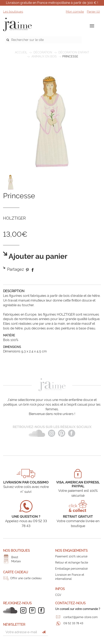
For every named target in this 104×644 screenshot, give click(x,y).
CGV (58, 595)
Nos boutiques (16, 551)
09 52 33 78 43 (73, 623)
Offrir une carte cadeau (26, 578)
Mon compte (75, 12)
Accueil (21, 52)
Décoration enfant (74, 52)
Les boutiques (13, 12)
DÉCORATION (43, 52)
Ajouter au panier (37, 256)
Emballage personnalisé (71, 569)
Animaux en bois (44, 56)
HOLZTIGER (14, 218)
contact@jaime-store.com (81, 617)
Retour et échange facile (72, 563)
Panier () (93, 12)
